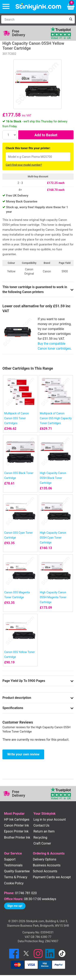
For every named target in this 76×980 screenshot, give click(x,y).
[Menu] (6, 7)
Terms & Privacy (16, 877)
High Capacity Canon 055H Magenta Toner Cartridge (53, 597)
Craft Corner (42, 843)
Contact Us (41, 825)
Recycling (40, 837)
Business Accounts (47, 865)
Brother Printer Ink (17, 837)
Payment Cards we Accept (52, 877)
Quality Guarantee (17, 871)
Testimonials (13, 865)
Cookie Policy (14, 883)
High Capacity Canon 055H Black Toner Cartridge (53, 478)
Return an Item (44, 831)
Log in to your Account (50, 819)
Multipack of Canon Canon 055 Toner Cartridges (17, 418)
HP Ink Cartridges (17, 819)
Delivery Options (44, 859)
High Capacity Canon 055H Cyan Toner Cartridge (53, 538)
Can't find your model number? (24, 165)
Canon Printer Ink (17, 825)
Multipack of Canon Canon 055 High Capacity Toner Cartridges (56, 418)
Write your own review (23, 754)
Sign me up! (15, 906)
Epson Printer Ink (16, 831)
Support (10, 859)
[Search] (34, 19)
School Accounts (45, 871)
